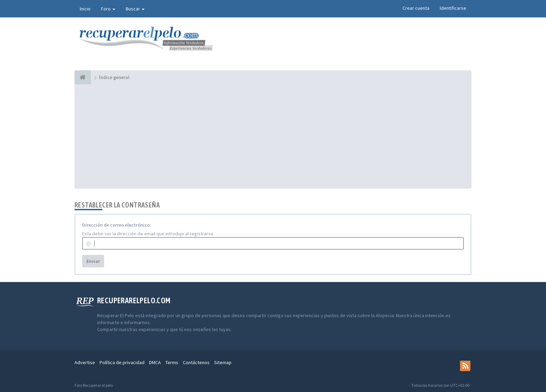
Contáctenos (196, 362)
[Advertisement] (273, 136)
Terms (172, 362)
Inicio (85, 9)
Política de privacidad (122, 362)
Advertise (85, 362)
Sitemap (223, 362)
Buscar (135, 9)
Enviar (93, 261)
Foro (108, 9)
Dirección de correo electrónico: (117, 225)
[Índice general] (83, 77)
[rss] (465, 366)
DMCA (155, 362)
